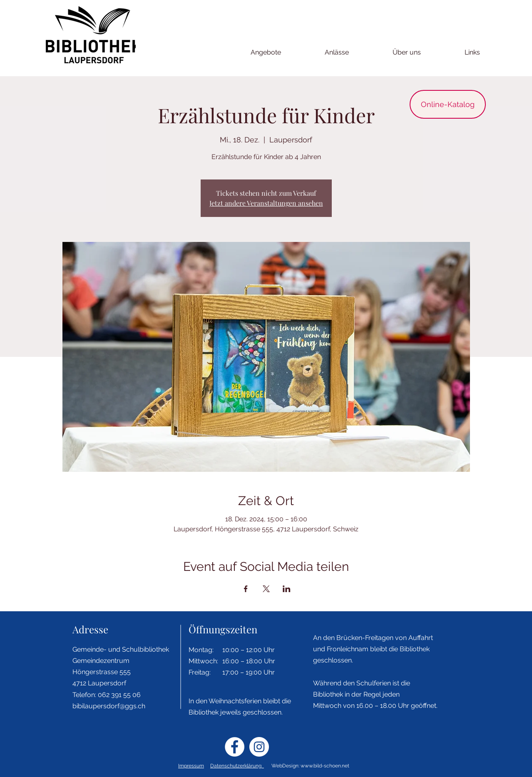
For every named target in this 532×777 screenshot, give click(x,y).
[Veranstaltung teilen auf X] (266, 589)
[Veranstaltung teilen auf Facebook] (246, 589)
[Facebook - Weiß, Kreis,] (235, 747)
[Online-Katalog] (448, 104)
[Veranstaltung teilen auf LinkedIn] (287, 589)
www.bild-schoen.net (325, 766)
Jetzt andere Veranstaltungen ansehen (266, 203)
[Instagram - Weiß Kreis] (259, 747)
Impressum (191, 766)
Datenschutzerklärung (237, 766)
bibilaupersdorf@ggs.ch (109, 706)
